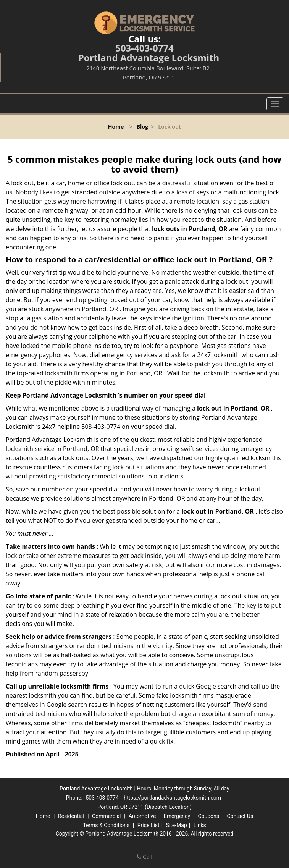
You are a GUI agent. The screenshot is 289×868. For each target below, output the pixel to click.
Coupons (208, 816)
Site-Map (177, 825)
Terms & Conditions (106, 825)
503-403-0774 (144, 48)
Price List (149, 825)
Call (144, 857)
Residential (71, 816)
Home (116, 127)
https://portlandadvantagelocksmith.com (172, 798)
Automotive (142, 816)
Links (200, 825)
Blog (142, 127)
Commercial (106, 816)
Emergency (177, 816)
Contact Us (240, 816)
